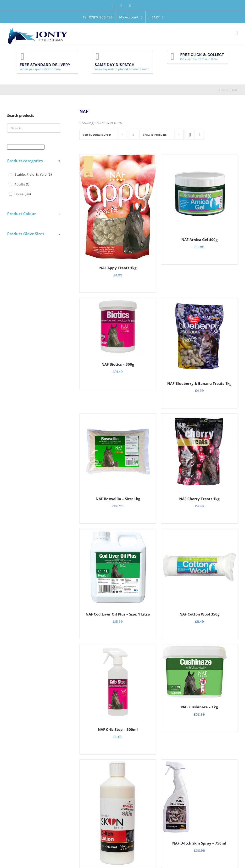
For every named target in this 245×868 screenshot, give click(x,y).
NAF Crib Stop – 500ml (118, 729)
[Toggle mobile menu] (237, 33)
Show (155, 135)
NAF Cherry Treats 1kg (199, 499)
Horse (23, 194)
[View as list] (199, 135)
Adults (22, 184)
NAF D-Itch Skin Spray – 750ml (199, 843)
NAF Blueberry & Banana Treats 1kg (199, 383)
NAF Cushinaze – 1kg (199, 707)
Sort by (97, 135)
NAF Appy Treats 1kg (118, 268)
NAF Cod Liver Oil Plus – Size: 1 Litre (118, 614)
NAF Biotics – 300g (118, 364)
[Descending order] (133, 135)
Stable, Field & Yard (33, 174)
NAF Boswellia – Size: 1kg (118, 499)
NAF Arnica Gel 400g (199, 240)
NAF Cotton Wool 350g (199, 614)
